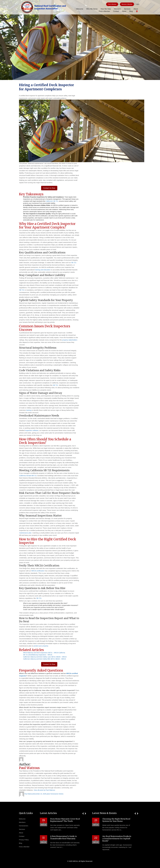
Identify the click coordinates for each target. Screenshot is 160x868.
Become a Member (127, 4)
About (136, 9)
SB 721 (74, 263)
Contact (116, 11)
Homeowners (24, 826)
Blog (131, 11)
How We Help (106, 9)
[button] (83, 814)
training (29, 410)
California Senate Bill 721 (28, 476)
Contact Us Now (49, 188)
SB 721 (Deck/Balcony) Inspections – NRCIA (38, 655)
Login (138, 4)
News (124, 11)
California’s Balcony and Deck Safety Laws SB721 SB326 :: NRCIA (45, 657)
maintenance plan (25, 533)
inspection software (32, 430)
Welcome (80, 9)
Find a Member (112, 4)
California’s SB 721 (52, 201)
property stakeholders (70, 340)
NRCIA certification (38, 571)
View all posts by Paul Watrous (44, 790)
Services (127, 9)
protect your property (41, 646)
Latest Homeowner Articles (55, 794)
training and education (43, 270)
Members (117, 9)
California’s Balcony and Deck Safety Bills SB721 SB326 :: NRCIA (45, 659)
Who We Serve (92, 9)
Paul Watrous (29, 794)
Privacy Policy (24, 840)
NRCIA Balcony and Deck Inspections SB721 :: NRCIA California (44, 653)
